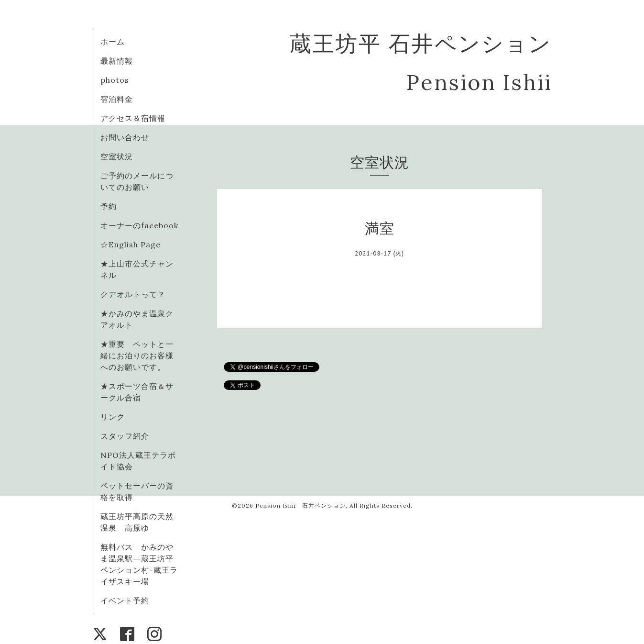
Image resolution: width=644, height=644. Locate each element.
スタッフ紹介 (125, 436)
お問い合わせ (125, 137)
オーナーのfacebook (139, 225)
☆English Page (131, 244)
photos (115, 80)
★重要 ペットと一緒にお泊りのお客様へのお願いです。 (137, 355)
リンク (113, 417)
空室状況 (117, 156)
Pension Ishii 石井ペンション (300, 505)
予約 (109, 206)
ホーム (113, 42)
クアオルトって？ (137, 294)
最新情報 (117, 61)
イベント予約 (125, 600)
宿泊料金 (117, 99)
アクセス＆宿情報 (133, 118)
